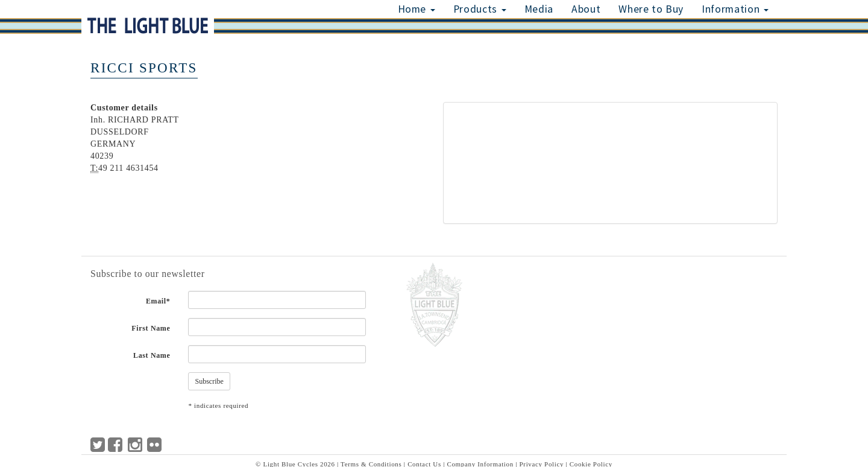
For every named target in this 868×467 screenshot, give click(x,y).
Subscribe (209, 381)
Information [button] (735, 9)
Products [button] (480, 9)
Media (539, 9)
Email (158, 301)
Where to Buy (651, 9)
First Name (151, 328)
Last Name (152, 355)
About (586, 9)
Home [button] (417, 9)
